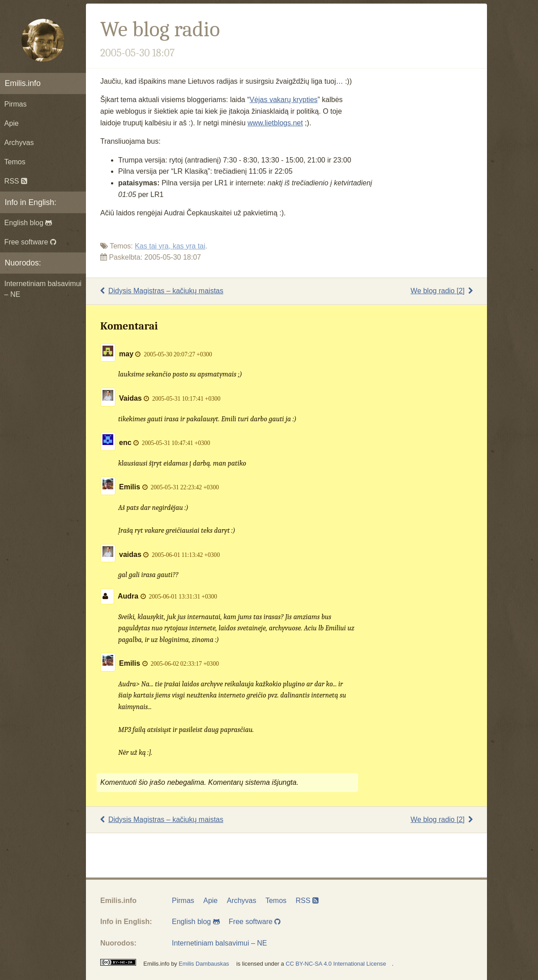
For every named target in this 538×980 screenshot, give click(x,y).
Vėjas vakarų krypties (283, 100)
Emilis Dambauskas (204, 964)
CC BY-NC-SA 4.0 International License (336, 964)
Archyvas (19, 143)
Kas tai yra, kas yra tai (170, 246)
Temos (15, 162)
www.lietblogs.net (275, 123)
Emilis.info (23, 83)
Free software (30, 242)
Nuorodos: (23, 263)
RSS (16, 181)
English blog (28, 223)
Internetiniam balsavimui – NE (43, 289)
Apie (12, 123)
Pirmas (16, 104)
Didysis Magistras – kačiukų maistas (162, 291)
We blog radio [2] (442, 291)
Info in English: (31, 202)
